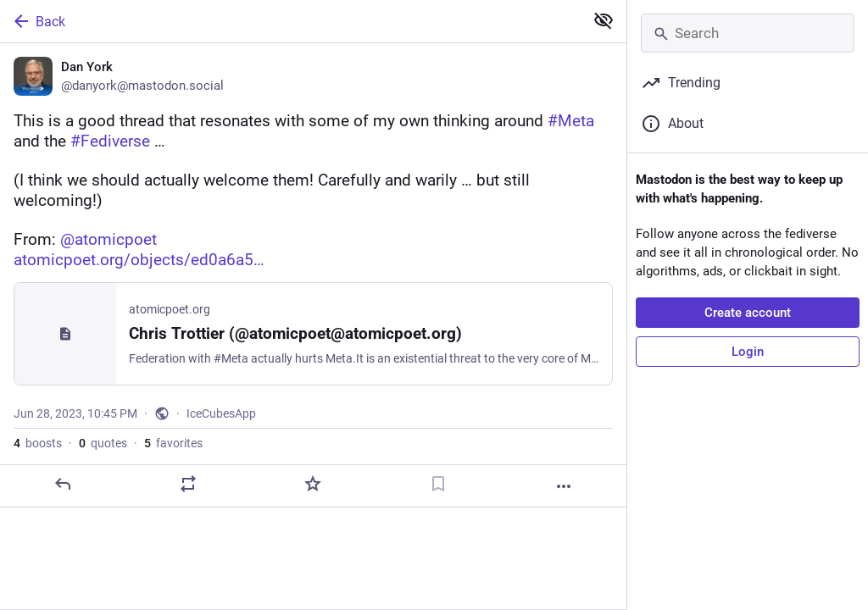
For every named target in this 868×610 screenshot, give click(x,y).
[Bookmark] (438, 484)
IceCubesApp (221, 413)
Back (38, 21)
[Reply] (63, 484)
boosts (38, 443)
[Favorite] (313, 484)
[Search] (748, 33)
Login (748, 352)
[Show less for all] (604, 20)
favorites (173, 443)
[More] (564, 486)
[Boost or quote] (188, 484)
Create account (748, 313)
